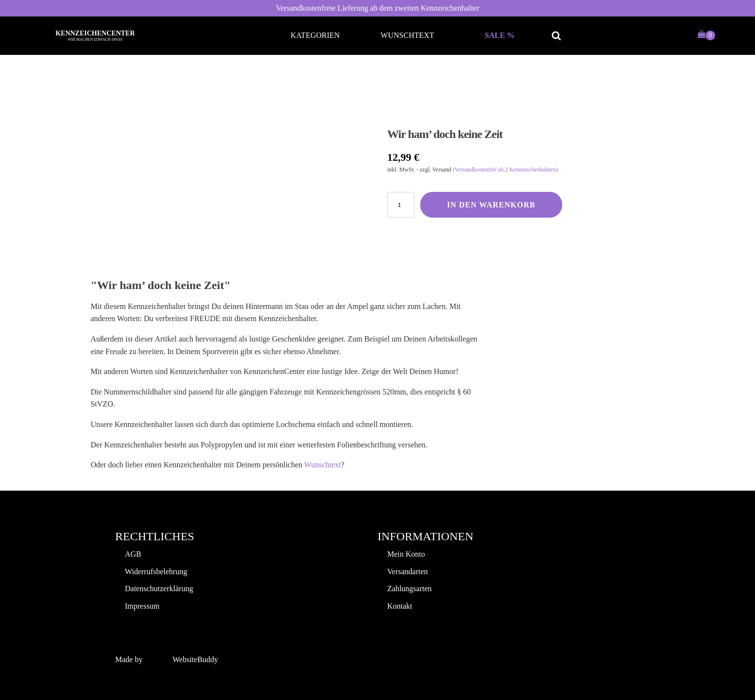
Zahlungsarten (410, 589)
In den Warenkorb (491, 205)
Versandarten (408, 572)
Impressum (142, 606)
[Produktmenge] (401, 205)
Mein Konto (406, 554)
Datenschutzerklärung (159, 589)
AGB (133, 554)
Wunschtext (407, 35)
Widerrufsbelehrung (156, 572)
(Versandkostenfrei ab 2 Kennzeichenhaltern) (505, 170)
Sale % (500, 35)
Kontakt (400, 606)
